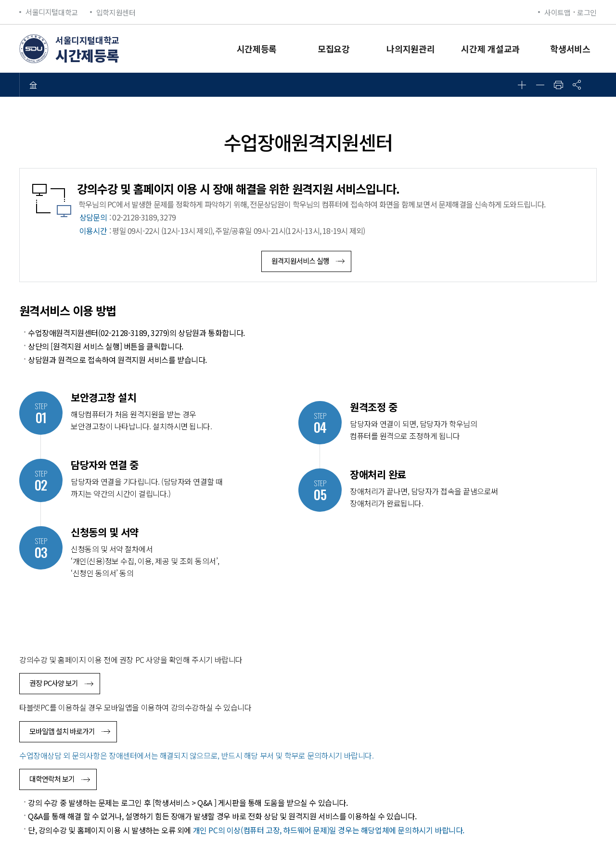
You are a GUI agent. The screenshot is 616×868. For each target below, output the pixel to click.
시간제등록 (257, 49)
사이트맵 (557, 12)
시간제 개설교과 (490, 49)
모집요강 (334, 49)
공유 (577, 85)
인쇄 (558, 85)
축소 (540, 85)
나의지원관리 (411, 49)
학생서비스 (570, 49)
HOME (33, 85)
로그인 (587, 12)
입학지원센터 (116, 12)
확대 (522, 85)
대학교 (52, 12)
